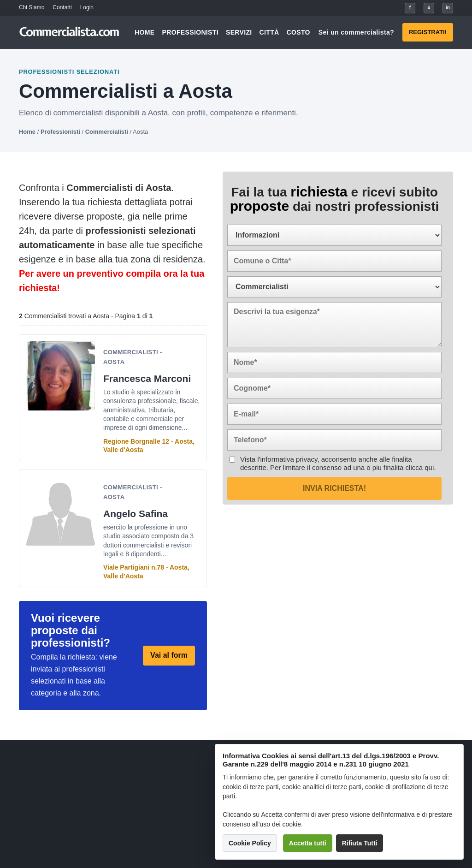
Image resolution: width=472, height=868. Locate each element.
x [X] (429, 8)
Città (269, 32)
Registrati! (428, 32)
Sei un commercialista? (356, 32)
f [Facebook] (410, 8)
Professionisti (190, 32)
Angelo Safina (136, 514)
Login (87, 7)
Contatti (62, 7)
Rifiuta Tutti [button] (360, 843)
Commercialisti (107, 132)
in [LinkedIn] (448, 8)
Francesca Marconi (147, 378)
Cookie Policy (250, 843)
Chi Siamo (32, 7)
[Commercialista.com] (70, 33)
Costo (298, 32)
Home (145, 32)
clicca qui (420, 467)
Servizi (239, 32)
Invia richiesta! (334, 488)
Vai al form (169, 655)
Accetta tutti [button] (308, 843)
